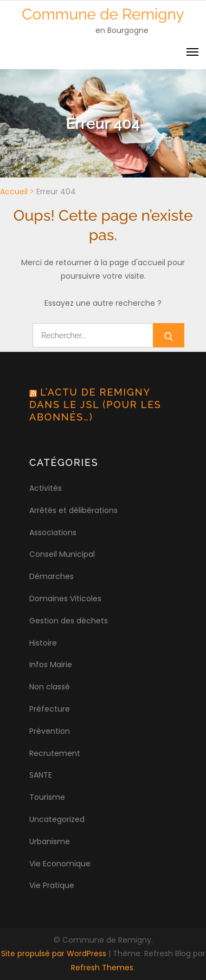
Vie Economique (60, 864)
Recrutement (55, 753)
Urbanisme (50, 841)
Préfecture (50, 709)
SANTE (41, 775)
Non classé (50, 687)
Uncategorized (57, 819)
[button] (23, 35)
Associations (53, 532)
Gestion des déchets (69, 621)
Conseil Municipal (62, 554)
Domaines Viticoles (65, 598)
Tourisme (47, 797)
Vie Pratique (52, 885)
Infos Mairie (51, 665)
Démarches (51, 576)
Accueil (14, 192)
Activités (46, 488)
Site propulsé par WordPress (55, 953)
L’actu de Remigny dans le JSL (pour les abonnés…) (95, 404)
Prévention (50, 731)
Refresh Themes (102, 968)
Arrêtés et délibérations (73, 510)
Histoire (43, 643)
